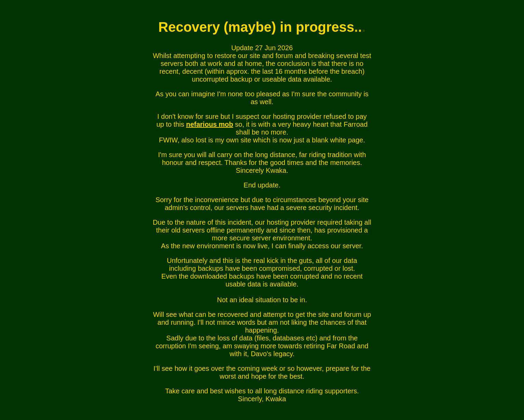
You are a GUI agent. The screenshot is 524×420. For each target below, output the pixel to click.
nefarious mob (210, 124)
